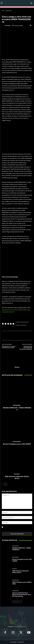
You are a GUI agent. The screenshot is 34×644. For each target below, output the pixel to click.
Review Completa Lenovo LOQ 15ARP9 (17, 444)
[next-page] (6, 484)
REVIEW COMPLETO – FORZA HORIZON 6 (17, 409)
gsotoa (8, 25)
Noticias (12, 14)
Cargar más (17, 601)
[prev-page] (3, 484)
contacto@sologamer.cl (20, 627)
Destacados (9, 11)
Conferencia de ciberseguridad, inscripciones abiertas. (26, 348)
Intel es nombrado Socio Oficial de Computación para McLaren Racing (21, 595)
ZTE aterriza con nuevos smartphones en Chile (9, 347)
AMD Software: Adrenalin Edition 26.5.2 (17, 477)
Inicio (3, 11)
